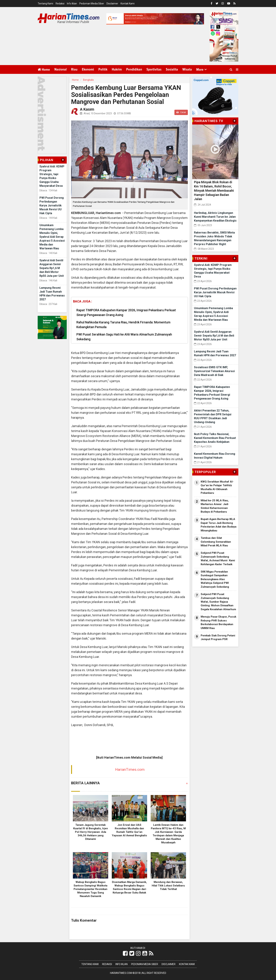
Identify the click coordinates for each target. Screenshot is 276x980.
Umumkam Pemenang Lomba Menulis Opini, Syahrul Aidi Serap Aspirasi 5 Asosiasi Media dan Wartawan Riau (52, 237)
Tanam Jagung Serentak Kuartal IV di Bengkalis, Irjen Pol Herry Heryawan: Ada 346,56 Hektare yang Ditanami (91, 832)
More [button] (200, 70)
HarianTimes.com (130, 770)
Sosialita (172, 69)
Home (44, 70)
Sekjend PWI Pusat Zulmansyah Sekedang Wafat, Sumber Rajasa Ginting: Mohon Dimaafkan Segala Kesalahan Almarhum (218, 602)
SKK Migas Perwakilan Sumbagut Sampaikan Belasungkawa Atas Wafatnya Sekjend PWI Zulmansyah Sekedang (215, 579)
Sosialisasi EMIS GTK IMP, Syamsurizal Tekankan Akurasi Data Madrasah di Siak (214, 371)
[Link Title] (125, 953)
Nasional (61, 69)
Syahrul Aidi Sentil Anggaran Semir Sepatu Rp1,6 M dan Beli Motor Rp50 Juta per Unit (52, 268)
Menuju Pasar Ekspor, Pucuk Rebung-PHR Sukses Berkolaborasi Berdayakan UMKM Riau (218, 622)
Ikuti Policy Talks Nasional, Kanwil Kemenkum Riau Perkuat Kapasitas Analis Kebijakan (215, 438)
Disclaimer (112, 4)
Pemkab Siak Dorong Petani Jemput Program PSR (218, 637)
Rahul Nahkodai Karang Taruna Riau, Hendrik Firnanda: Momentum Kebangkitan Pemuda (123, 325)
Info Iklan (72, 4)
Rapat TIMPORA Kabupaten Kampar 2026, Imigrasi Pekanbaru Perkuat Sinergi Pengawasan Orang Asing (126, 312)
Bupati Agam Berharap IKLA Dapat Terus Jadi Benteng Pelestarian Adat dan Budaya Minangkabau (219, 525)
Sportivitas (154, 69)
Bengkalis (88, 80)
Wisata (187, 69)
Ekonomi (88, 69)
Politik (103, 69)
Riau (74, 69)
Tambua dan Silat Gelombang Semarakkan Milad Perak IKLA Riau (216, 542)
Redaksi (60, 4)
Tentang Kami (45, 4)
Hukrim (117, 69)
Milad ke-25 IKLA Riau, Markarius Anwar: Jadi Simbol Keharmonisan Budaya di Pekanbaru (215, 506)
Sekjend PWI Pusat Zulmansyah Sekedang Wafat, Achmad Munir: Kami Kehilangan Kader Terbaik (218, 558)
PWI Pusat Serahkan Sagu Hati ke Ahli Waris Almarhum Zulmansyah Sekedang (124, 337)
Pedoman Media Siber (92, 4)
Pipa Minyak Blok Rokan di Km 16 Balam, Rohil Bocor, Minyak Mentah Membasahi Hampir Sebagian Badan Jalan (214, 191)
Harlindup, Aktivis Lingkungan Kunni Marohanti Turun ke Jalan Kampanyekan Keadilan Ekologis (215, 217)
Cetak (181, 112)
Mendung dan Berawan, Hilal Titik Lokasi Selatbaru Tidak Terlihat (168, 886)
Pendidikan (134, 69)
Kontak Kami (128, 4)
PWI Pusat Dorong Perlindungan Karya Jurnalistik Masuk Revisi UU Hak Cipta (52, 205)
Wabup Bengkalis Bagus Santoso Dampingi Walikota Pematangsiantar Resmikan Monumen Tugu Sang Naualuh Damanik (90, 889)
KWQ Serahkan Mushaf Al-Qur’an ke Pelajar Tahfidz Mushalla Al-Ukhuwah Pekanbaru (217, 487)
